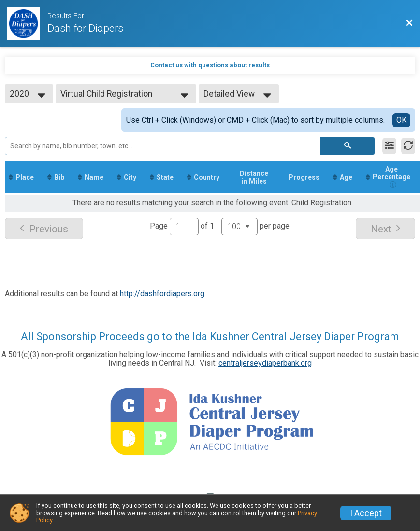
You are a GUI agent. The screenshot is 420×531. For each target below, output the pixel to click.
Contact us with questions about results (210, 65)
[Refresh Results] (408, 146)
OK (401, 120)
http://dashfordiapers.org (162, 294)
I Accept (366, 513)
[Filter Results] (389, 146)
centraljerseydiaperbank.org (265, 363)
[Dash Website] (27, 23)
